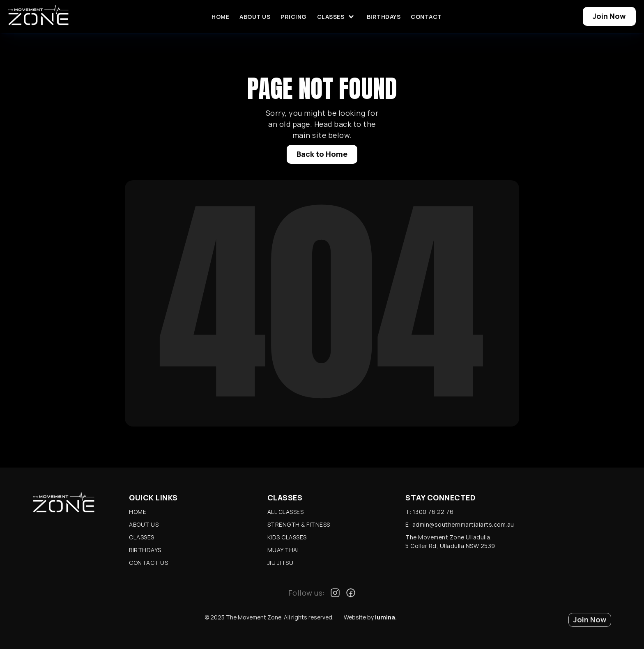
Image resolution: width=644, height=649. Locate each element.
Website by (370, 617)
